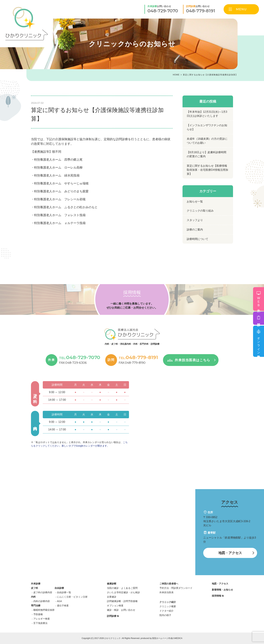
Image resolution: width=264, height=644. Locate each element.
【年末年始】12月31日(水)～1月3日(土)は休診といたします (207, 114)
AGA (59, 601)
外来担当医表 (167, 592)
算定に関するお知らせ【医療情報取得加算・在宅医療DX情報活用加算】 (207, 170)
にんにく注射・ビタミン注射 (72, 597)
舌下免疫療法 (40, 623)
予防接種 (38, 614)
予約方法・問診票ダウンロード (176, 588)
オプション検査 (115, 606)
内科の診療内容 (42, 601)
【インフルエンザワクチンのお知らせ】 (207, 127)
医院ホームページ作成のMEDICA (167, 638)
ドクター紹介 (167, 611)
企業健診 (112, 597)
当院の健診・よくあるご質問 (122, 588)
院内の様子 (165, 615)
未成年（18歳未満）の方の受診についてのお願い (207, 141)
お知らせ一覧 (195, 202)
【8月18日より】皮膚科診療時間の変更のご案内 (207, 154)
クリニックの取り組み (200, 211)
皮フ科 (35, 588)
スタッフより (195, 220)
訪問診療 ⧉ (113, 616)
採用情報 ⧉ (218, 596)
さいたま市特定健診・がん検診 (123, 592)
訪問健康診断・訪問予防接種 (122, 601)
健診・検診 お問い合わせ (121, 610)
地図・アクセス (230, 553)
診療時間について (197, 239)
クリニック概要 (168, 606)
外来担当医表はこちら (192, 360)
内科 (33, 597)
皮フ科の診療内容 (43, 592)
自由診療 (59, 588)
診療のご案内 (195, 230)
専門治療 (36, 606)
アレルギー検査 (42, 619)
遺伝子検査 (63, 606)
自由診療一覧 (64, 592)
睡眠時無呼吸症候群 (44, 610)
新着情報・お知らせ (222, 590)
